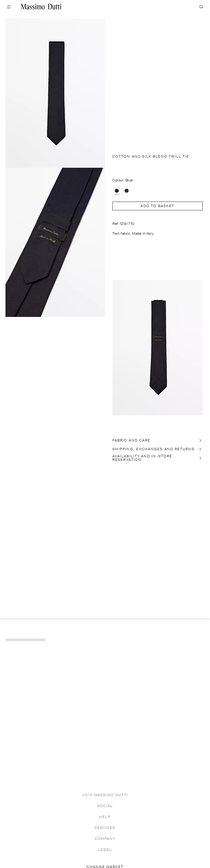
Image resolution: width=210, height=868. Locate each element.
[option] (117, 191)
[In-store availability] (157, 458)
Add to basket (157, 206)
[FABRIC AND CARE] (157, 440)
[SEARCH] (201, 7)
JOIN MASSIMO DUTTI (105, 795)
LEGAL (105, 850)
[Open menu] (9, 7)
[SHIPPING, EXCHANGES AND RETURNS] (157, 449)
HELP (105, 817)
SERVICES (105, 828)
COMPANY (105, 839)
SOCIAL (105, 806)
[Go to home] (41, 7)
